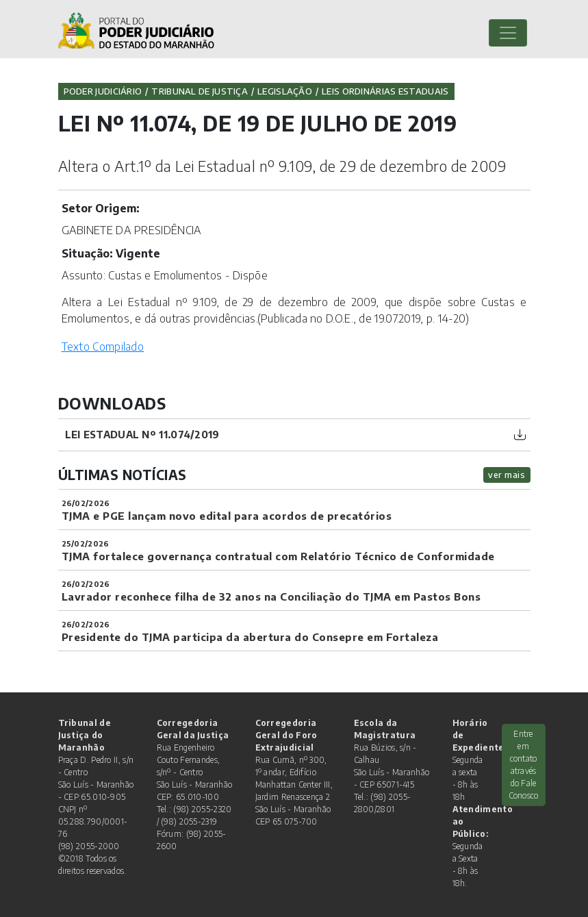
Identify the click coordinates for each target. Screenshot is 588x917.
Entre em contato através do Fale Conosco (524, 765)
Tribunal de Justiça (200, 91)
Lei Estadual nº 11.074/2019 (142, 434)
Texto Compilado (103, 347)
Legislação (285, 91)
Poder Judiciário (103, 91)
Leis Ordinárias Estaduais (385, 91)
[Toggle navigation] (508, 33)
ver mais (507, 475)
